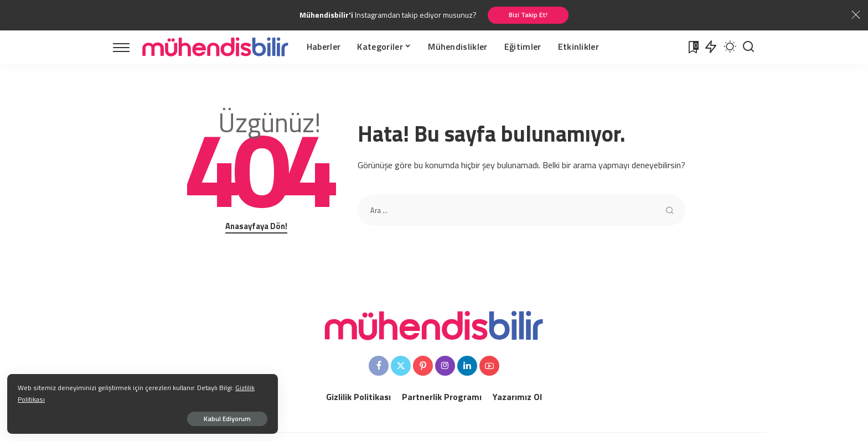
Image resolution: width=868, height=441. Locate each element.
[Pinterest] (423, 367)
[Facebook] (379, 367)
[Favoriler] (693, 48)
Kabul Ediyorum (123, 417)
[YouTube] (489, 367)
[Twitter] (401, 367)
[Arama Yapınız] (748, 48)
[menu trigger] (127, 48)
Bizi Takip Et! (528, 15)
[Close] (856, 15)
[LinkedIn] (467, 367)
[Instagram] (445, 367)
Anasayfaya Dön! (256, 227)
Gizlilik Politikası (134, 398)
